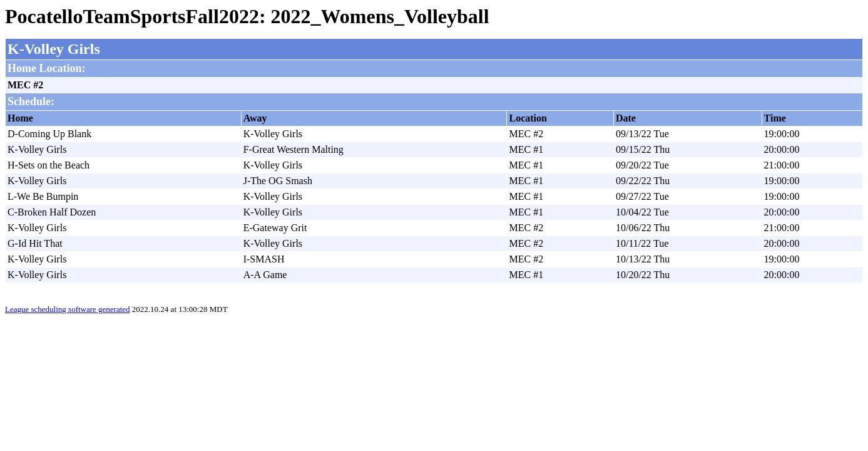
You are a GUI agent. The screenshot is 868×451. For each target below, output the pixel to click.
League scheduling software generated (68, 309)
